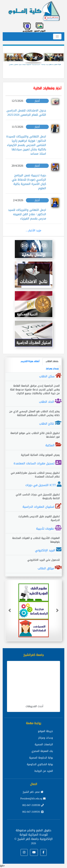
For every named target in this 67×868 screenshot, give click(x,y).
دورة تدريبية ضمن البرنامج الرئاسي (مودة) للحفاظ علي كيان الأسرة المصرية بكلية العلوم (29, 182)
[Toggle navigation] (57, 37)
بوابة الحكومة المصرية (41, 758)
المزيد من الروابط (44, 771)
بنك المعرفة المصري (42, 751)
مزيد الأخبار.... (33, 230)
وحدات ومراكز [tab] (52, 369)
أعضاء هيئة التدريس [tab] (30, 361)
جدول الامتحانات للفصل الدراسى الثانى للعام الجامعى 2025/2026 (26, 113)
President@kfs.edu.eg (33, 799)
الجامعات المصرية (44, 744)
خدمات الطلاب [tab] (52, 361)
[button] (7, 60)
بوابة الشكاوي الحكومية (40, 764)
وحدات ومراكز (46, 738)
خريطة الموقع (45, 731)
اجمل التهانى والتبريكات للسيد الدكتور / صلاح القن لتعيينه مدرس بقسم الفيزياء (27, 214)
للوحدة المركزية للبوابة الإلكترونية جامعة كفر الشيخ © (33, 839)
